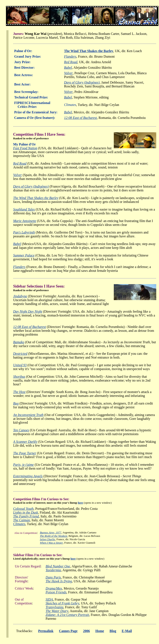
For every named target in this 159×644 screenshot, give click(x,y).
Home (100, 631)
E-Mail (127, 631)
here (80, 503)
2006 (86, 631)
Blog (113, 631)
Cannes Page (68, 631)
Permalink (46, 631)
